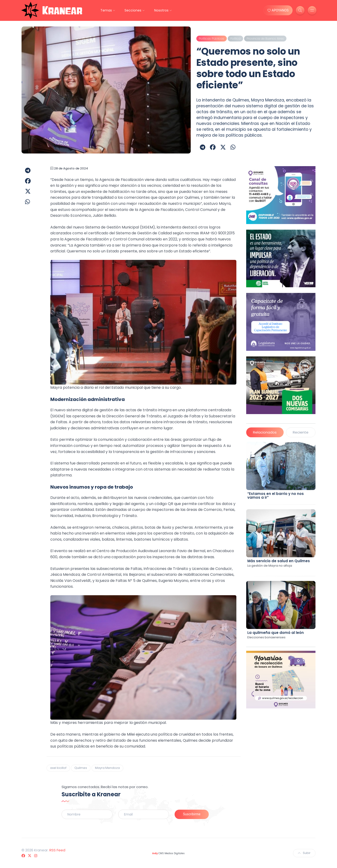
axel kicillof (58, 768)
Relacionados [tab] (265, 432)
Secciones (133, 10)
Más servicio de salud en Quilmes (279, 561)
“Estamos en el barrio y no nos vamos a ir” (276, 496)
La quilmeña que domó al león (276, 633)
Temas (106, 10)
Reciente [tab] (301, 432)
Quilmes (81, 768)
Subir (304, 853)
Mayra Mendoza (107, 768)
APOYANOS (278, 10)
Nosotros (161, 10)
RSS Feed (57, 850)
